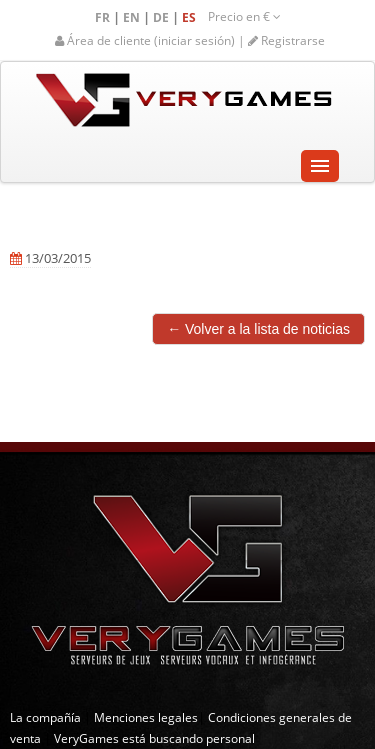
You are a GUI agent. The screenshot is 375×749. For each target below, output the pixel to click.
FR (104, 17)
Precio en (244, 16)
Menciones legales (146, 717)
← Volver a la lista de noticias (258, 329)
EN (133, 17)
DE (162, 17)
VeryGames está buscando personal (154, 738)
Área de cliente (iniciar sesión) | (151, 40)
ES (190, 17)
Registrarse (286, 40)
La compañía (45, 717)
